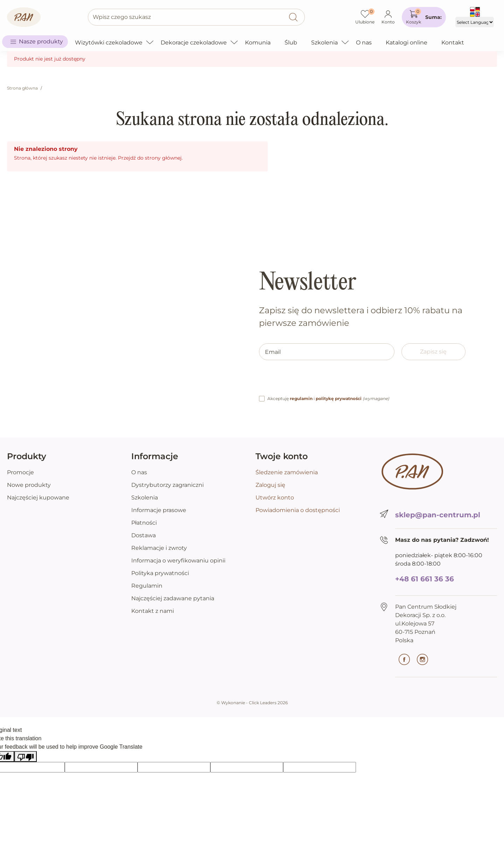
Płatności (144, 523)
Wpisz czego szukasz (122, 17)
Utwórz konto (275, 498)
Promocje (20, 472)
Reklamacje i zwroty (159, 548)
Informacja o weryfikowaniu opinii (178, 561)
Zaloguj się (270, 485)
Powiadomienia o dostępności (298, 510)
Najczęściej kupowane (38, 498)
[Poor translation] (26, 757)
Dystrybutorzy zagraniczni (167, 485)
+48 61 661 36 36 (425, 579)
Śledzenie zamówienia (287, 472)
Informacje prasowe (159, 510)
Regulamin (147, 586)
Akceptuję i (328, 398)
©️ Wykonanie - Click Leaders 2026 (252, 703)
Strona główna (22, 88)
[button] (424, 17)
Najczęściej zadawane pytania (173, 598)
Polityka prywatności (160, 573)
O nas (139, 472)
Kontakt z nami (153, 611)
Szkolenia (145, 498)
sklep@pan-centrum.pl (438, 515)
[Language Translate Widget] (475, 22)
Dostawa (143, 535)
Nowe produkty (29, 485)
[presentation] (312, 381)
